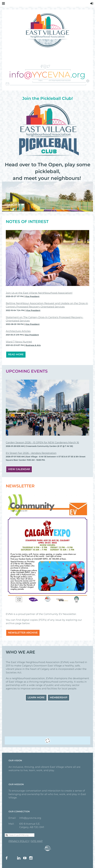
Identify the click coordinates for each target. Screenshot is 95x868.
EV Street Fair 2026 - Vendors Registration (31, 453)
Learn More (36, 697)
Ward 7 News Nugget (19, 342)
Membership (59, 697)
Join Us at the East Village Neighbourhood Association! (39, 293)
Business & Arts (33, 345)
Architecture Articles (18, 331)
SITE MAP (37, 841)
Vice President (32, 296)
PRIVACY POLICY (19, 841)
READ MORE (16, 354)
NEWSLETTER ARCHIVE (23, 633)
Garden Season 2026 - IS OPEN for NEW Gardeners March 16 (42, 442)
